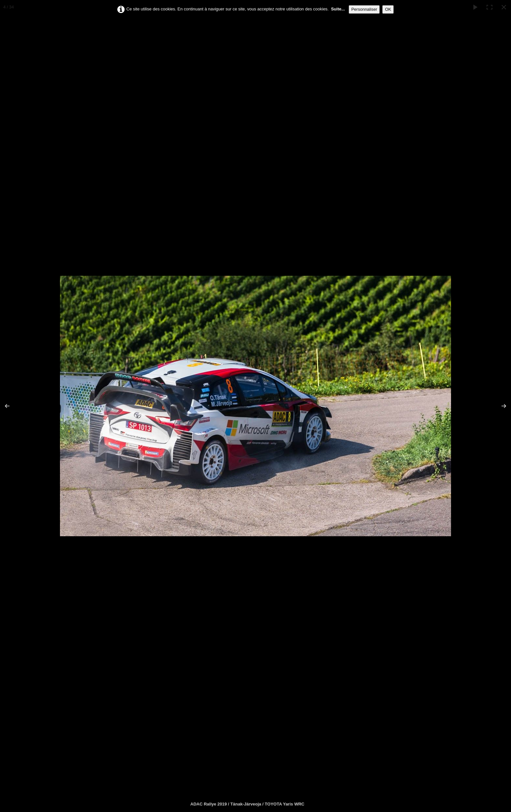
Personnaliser (364, 9)
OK (388, 9)
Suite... (338, 9)
